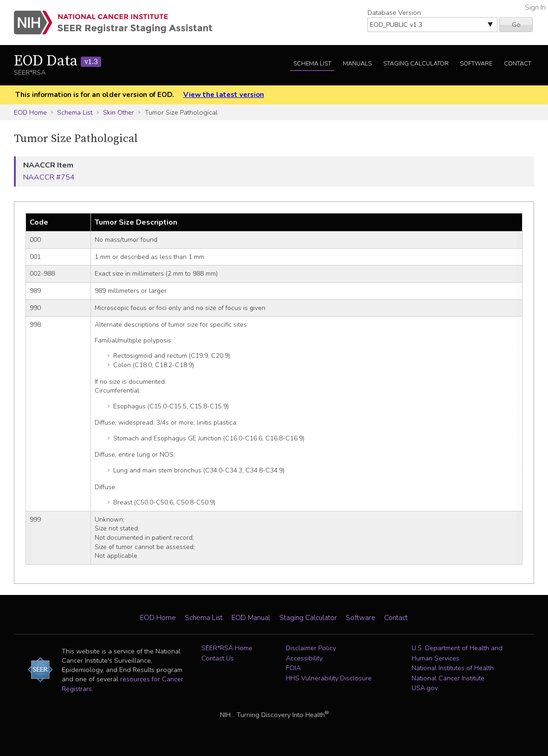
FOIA (293, 668)
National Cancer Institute (448, 678)
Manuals (357, 64)
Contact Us (218, 658)
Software (476, 64)
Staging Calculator (416, 64)
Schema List (312, 64)
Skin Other (119, 112)
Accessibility (304, 658)
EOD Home (30, 112)
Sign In (535, 7)
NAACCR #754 (49, 177)
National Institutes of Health (453, 668)
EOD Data (58, 61)
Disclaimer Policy (311, 648)
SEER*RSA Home (227, 648)
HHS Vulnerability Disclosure (329, 678)
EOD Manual (251, 618)
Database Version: (395, 13)
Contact (518, 64)
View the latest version (224, 95)
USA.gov (425, 688)
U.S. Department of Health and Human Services (457, 653)
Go (516, 25)
